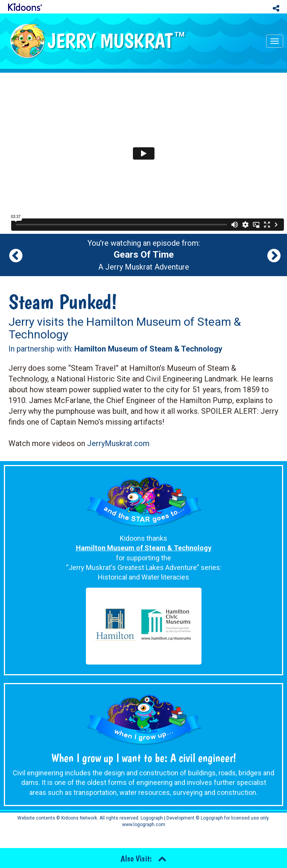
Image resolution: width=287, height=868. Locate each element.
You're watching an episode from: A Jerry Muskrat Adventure (144, 255)
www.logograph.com (144, 825)
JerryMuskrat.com (118, 443)
